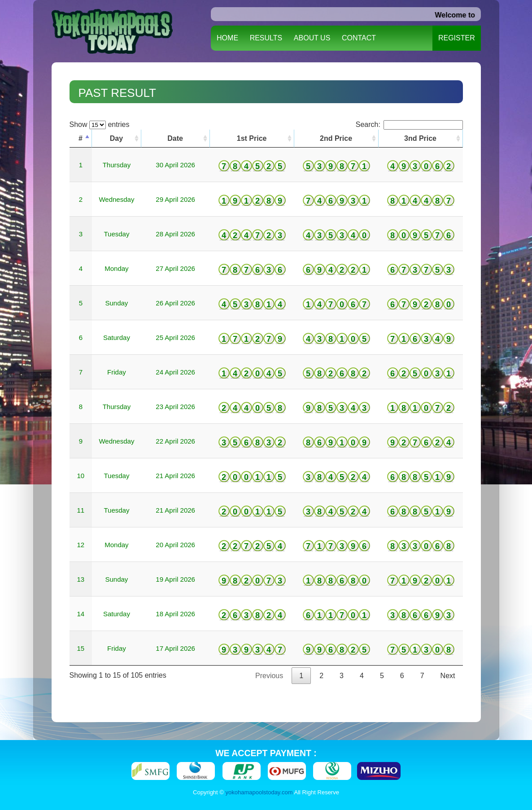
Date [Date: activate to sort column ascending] (175, 138)
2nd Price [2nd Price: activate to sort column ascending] (336, 138)
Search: (409, 124)
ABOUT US (312, 38)
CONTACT (359, 38)
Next (448, 676)
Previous (269, 676)
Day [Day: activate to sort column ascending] (116, 138)
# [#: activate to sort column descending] (81, 138)
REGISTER (457, 38)
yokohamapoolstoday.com (259, 792)
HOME (227, 38)
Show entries (100, 124)
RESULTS (266, 38)
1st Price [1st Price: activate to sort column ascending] (252, 138)
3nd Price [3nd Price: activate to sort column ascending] (420, 138)
